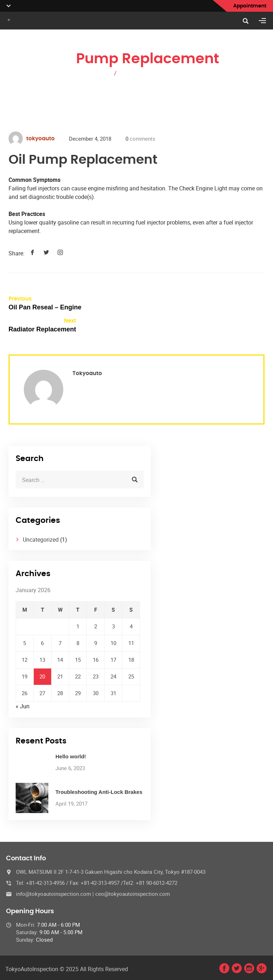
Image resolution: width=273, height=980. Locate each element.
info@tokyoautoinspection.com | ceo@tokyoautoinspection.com (93, 894)
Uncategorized (41, 540)
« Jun (23, 706)
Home (102, 73)
